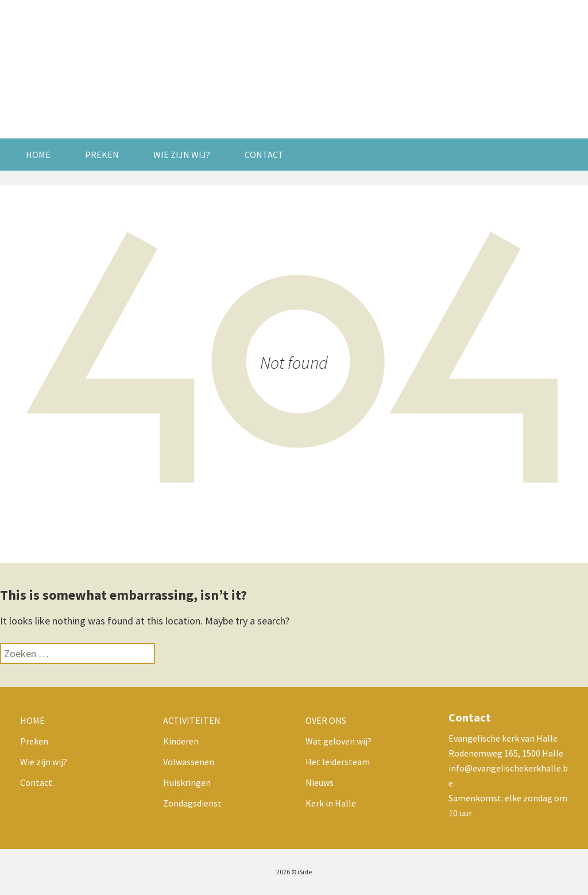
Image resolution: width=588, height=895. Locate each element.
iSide (305, 872)
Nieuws (320, 782)
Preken (102, 155)
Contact (264, 155)
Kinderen (181, 741)
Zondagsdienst (192, 803)
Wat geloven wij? (339, 741)
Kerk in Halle (331, 803)
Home (38, 155)
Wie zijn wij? (182, 155)
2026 (283, 872)
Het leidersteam (338, 762)
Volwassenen (189, 762)
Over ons (326, 720)
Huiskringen (187, 782)
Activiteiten (192, 720)
